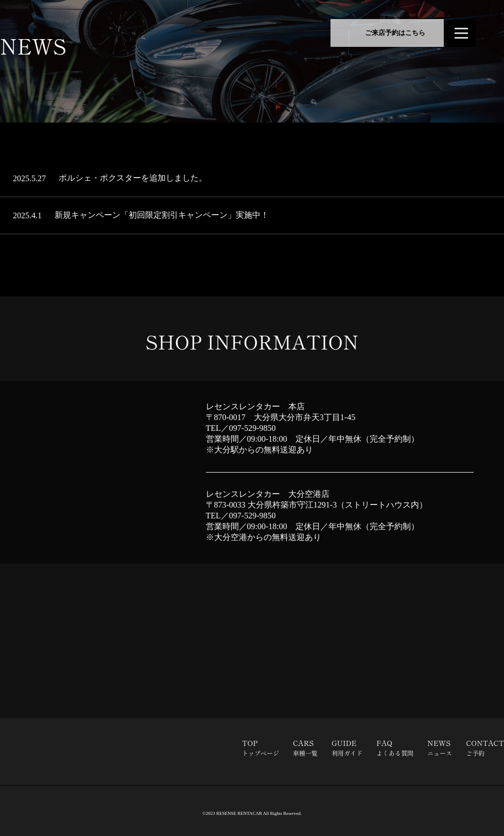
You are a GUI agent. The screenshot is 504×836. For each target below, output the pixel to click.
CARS (305, 747)
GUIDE (347, 747)
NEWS (440, 747)
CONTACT (485, 747)
